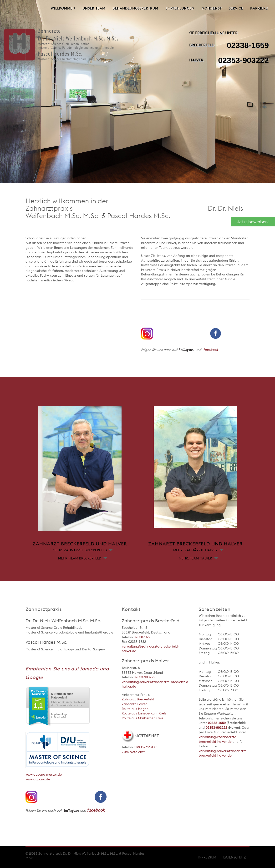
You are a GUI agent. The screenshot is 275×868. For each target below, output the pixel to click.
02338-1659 (248, 45)
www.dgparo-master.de (44, 774)
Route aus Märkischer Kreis (142, 718)
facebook (211, 350)
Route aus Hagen (135, 709)
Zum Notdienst (133, 752)
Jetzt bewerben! (253, 222)
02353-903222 (243, 60)
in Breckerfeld (60, 716)
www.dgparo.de (38, 779)
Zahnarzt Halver (134, 704)
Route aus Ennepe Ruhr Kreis (144, 713)
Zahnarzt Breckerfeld (138, 699)
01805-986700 (145, 747)
